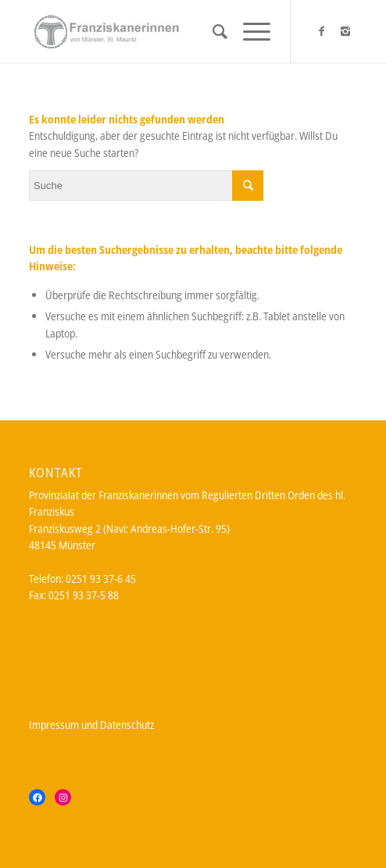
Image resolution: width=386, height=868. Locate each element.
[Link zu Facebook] (322, 31)
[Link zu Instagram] (345, 31)
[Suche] (212, 31)
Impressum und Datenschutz (91, 725)
